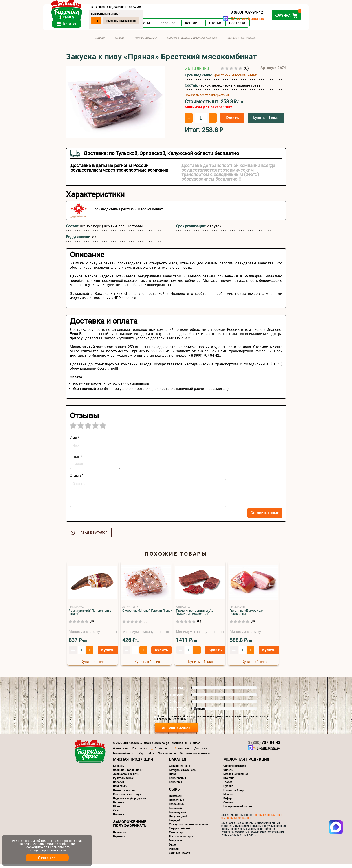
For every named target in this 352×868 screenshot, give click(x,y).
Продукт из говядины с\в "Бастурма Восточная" (195, 616)
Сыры (175, 793)
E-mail (174, 706)
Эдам (173, 848)
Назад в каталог (93, 537)
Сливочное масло (235, 770)
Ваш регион (179, 713)
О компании (121, 752)
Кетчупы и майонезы (183, 774)
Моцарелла (176, 844)
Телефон (176, 699)
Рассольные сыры (181, 840)
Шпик (117, 810)
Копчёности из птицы (127, 798)
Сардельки (120, 790)
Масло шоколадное (236, 778)
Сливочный (177, 804)
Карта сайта (146, 757)
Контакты (216, 27)
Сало (116, 814)
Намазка (119, 818)
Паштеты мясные (124, 794)
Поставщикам (167, 757)
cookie (63, 844)
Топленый (175, 812)
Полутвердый (178, 820)
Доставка (260, 27)
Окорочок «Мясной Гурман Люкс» (147, 614)
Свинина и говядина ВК (128, 774)
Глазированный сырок (238, 810)
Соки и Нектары (179, 770)
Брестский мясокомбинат (235, 79)
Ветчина (118, 806)
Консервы (176, 786)
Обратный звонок (224, 19)
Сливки (228, 806)
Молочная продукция (246, 763)
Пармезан (175, 800)
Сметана (229, 782)
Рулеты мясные (123, 782)
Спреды (229, 774)
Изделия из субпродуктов (130, 802)
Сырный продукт (180, 857)
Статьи (238, 27)
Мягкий (174, 852)
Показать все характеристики (207, 99)
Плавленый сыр (234, 794)
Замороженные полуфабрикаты (130, 828)
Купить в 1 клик (266, 122)
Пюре (173, 778)
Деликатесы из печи (126, 778)
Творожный (177, 808)
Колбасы (119, 770)
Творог (228, 786)
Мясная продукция (133, 763)
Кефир (228, 802)
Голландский (177, 816)
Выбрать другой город (144, 21)
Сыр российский (180, 832)
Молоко (228, 798)
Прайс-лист (190, 27)
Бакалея (178, 763)
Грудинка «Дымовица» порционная (247, 616)
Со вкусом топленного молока (189, 828)
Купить (232, 122)
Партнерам (140, 752)
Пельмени (120, 836)
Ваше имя (177, 692)
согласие (171, 720)
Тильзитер (176, 836)
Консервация (177, 782)
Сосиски (119, 786)
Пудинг (228, 790)
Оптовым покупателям (195, 757)
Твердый (175, 824)
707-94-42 (264, 746)
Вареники (119, 840)
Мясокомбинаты (124, 757)
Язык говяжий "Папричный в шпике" (90, 616)
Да (119, 21)
